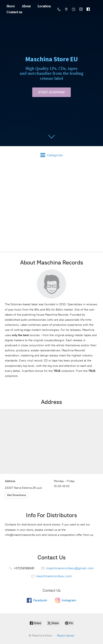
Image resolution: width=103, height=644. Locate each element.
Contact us (14, 12)
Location (44, 6)
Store (11, 6)
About (26, 6)
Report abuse (66, 636)
